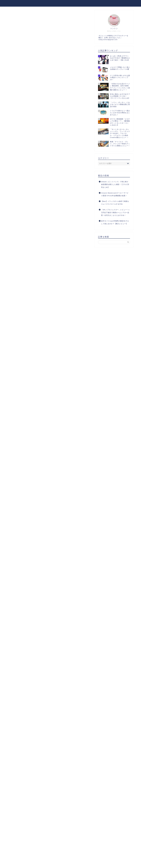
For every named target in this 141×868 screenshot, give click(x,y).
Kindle (43, 424)
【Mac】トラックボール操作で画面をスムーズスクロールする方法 (115, 203)
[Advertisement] (50, 53)
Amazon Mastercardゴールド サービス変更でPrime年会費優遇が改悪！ (115, 194)
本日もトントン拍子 (19, 3)
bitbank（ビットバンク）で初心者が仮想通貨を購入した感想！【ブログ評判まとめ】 (115, 185)
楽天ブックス (54, 424)
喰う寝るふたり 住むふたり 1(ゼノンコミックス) (48, 411)
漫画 (13, 14)
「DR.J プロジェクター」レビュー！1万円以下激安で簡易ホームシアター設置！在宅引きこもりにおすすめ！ (115, 213)
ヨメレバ (41, 417)
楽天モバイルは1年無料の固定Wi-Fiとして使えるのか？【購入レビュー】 (115, 222)
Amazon (35, 424)
